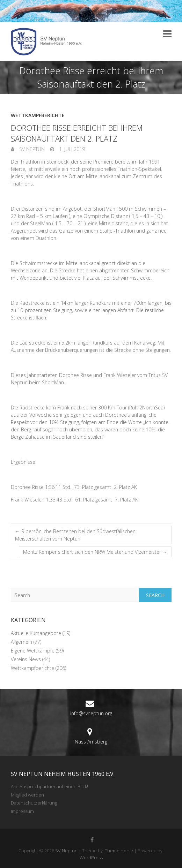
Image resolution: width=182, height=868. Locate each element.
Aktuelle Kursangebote (36, 633)
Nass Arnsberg (91, 742)
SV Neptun (31, 149)
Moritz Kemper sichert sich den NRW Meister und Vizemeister (95, 552)
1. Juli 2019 (71, 149)
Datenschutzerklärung (34, 803)
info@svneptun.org (91, 713)
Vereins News (26, 659)
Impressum (22, 811)
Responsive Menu (167, 34)
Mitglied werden (27, 795)
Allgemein (21, 642)
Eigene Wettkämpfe (33, 651)
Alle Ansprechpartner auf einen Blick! (49, 786)
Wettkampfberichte (38, 115)
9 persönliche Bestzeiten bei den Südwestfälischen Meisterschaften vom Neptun (75, 535)
